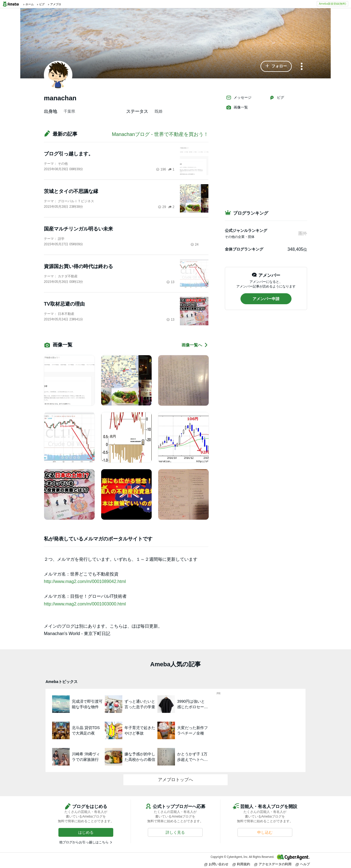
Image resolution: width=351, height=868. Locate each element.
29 (162, 207)
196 (161, 169)
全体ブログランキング (244, 249)
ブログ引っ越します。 (69, 154)
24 (195, 244)
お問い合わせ (216, 864)
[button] (276, 66)
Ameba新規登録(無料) (332, 4)
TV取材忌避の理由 (64, 304)
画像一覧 (237, 107)
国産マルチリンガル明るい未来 (78, 229)
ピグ (277, 98)
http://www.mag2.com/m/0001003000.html (85, 604)
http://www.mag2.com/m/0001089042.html (85, 581)
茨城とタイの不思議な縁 (71, 191)
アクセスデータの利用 (273, 864)
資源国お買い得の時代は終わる (78, 266)
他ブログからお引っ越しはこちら (84, 842)
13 (170, 282)
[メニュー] (302, 67)
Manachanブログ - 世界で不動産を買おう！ (160, 134)
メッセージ (239, 98)
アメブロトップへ (175, 780)
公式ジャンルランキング (246, 230)
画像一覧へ (195, 345)
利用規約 (241, 864)
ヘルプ (303, 864)
